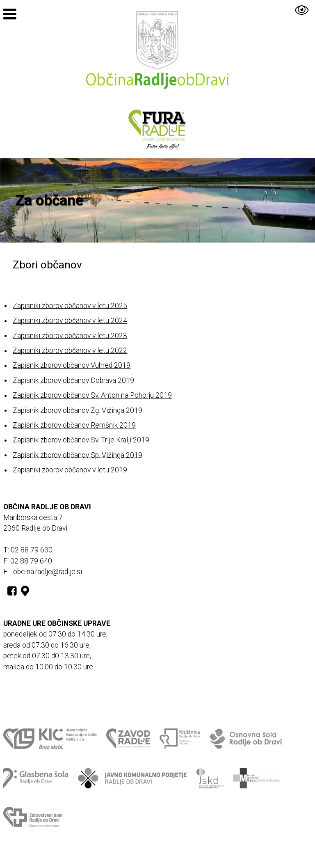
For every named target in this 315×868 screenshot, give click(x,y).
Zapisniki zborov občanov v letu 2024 (70, 321)
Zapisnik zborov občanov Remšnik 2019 (74, 425)
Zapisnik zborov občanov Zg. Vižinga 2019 (78, 410)
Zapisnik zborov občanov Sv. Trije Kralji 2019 (81, 440)
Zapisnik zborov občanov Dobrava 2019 (73, 380)
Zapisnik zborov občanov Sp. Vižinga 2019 (78, 455)
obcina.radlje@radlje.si (48, 572)
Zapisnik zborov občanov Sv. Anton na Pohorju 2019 (92, 395)
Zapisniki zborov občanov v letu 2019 (70, 470)
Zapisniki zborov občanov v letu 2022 (70, 350)
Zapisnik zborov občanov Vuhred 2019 (72, 365)
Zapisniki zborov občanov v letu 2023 (70, 335)
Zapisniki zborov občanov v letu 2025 (70, 305)
